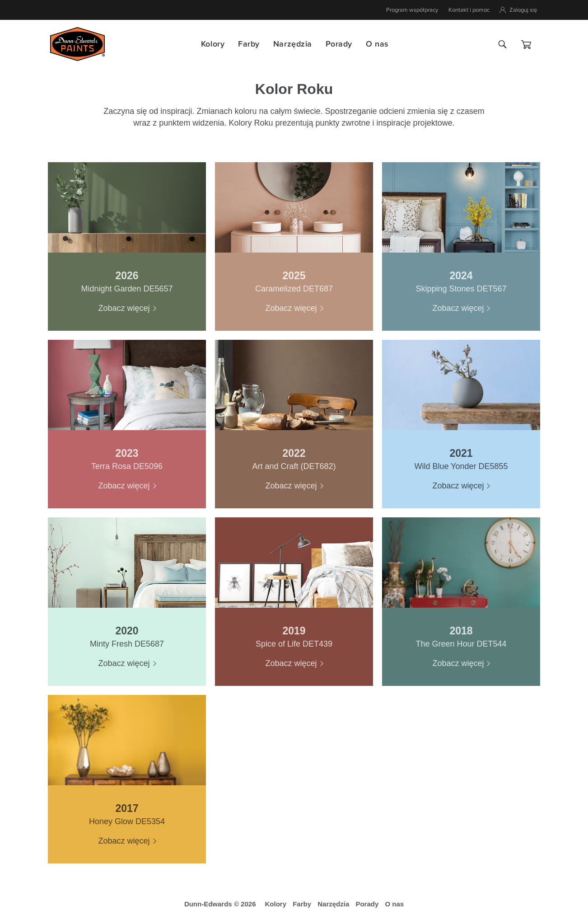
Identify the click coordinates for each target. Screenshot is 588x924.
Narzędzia (293, 44)
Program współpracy (412, 10)
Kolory (213, 44)
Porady (339, 44)
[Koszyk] (526, 45)
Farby (249, 44)
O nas (377, 44)
